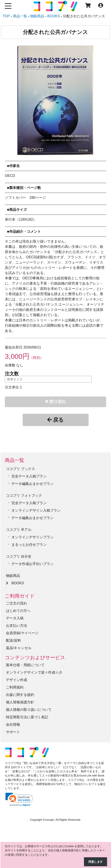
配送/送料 (13, 640)
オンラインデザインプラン (33, 537)
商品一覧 (15, 460)
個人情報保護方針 (20, 702)
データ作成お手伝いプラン (33, 564)
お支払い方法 (16, 626)
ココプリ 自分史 (19, 556)
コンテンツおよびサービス (35, 658)
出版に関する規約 (20, 695)
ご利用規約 (15, 687)
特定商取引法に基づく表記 (27, 717)
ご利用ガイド (20, 596)
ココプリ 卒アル (19, 530)
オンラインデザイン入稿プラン (36, 510)
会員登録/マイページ (22, 633)
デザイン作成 (16, 680)
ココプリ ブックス (20, 469)
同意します (96, 862)
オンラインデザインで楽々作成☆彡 (34, 672)
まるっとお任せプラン (29, 545)
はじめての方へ (18, 611)
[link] (19, 800)
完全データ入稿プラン (29, 476)
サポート (13, 732)
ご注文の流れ (16, 603)
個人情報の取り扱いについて (29, 710)
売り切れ (56, 402)
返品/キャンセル (19, 648)
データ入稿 (15, 618)
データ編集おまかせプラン (33, 484)
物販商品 (13, 576)
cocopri (50, 820)
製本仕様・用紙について (25, 665)
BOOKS (18, 583)
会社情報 (13, 725)
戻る (55, 420)
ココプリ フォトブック (24, 496)
